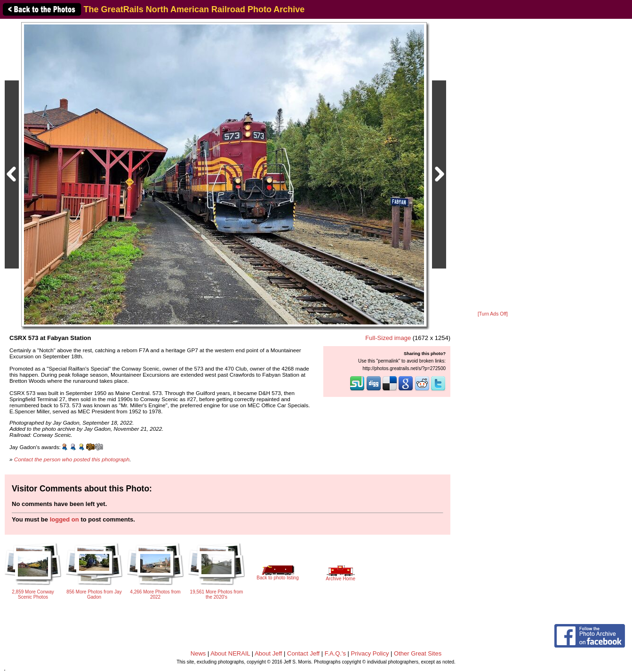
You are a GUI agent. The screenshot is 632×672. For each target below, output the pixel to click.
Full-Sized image (388, 338)
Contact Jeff (303, 653)
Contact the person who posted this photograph (72, 459)
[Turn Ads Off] (493, 314)
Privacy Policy (370, 653)
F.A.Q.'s (335, 653)
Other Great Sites (418, 653)
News (198, 653)
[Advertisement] (493, 166)
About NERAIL (230, 653)
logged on (64, 519)
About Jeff (268, 653)
